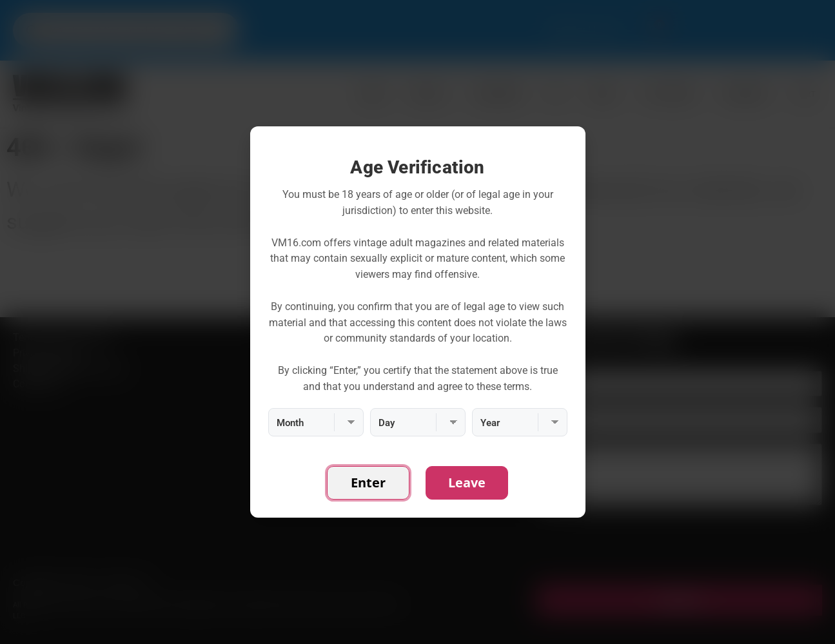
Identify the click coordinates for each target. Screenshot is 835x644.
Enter (368, 483)
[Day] (418, 422)
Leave (467, 483)
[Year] (520, 422)
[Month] (316, 422)
